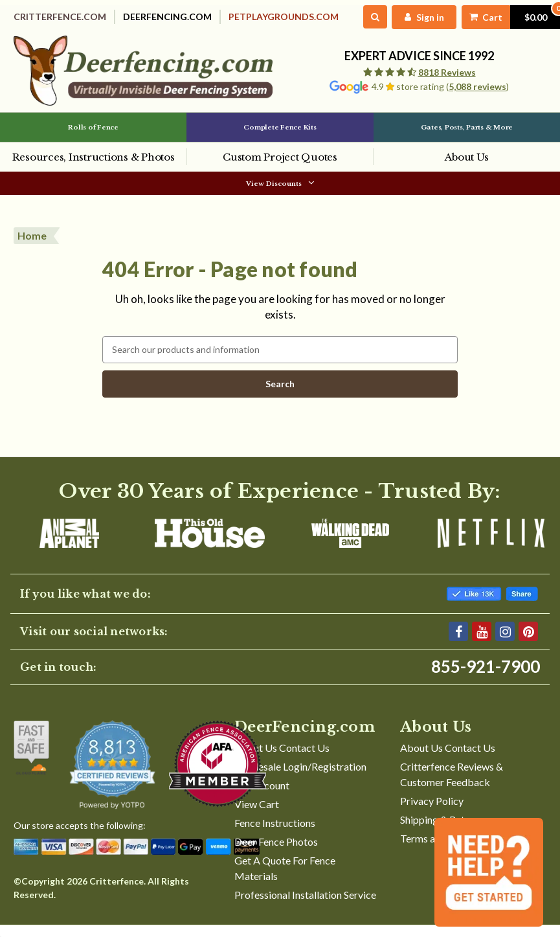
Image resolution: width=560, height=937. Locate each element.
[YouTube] (482, 642)
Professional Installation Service (305, 906)
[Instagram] (505, 642)
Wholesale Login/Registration (300, 777)
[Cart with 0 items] (502, 17)
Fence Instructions (275, 834)
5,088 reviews (477, 87)
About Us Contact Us (282, 759)
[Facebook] (458, 642)
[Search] (360, 17)
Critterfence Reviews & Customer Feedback (452, 785)
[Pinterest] (528, 642)
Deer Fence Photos (276, 852)
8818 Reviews (447, 73)
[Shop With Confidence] (31, 759)
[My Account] (409, 17)
